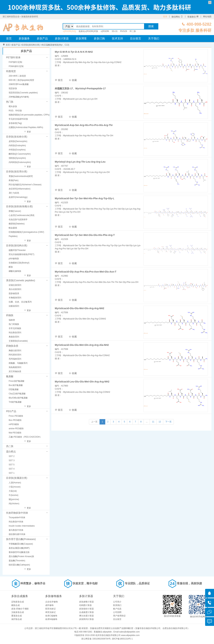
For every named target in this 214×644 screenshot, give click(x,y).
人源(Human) (15, 483)
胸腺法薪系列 (15, 351)
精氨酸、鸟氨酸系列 (18, 363)
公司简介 (117, 602)
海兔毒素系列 (15, 367)
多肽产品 (42, 38)
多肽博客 (81, 38)
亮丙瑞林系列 (15, 359)
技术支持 (117, 38)
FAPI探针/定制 (15, 62)
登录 (165, 17)
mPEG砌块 (14, 424)
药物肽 (10, 315)
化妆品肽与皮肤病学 (18, 219)
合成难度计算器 (86, 612)
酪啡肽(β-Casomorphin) (20, 154)
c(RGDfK (105, 31)
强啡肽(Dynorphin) (17, 158)
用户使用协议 (119, 616)
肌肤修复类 (14, 293)
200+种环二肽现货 (17, 76)
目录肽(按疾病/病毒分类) (19, 206)
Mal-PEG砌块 (15, 433)
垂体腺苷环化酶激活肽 (19, 552)
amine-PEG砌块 (16, 429)
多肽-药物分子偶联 (20, 609)
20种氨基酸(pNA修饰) (19, 97)
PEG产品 (11, 411)
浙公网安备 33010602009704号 (96, 639)
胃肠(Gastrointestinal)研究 (21, 176)
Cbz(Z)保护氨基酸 (17, 394)
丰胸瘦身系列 (15, 298)
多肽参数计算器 (86, 602)
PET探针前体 (13, 57)
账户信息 (117, 609)
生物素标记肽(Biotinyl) (19, 263)
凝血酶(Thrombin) (17, 561)
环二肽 (133, 31)
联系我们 (117, 605)
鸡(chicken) (14, 504)
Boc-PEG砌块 (15, 420)
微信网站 (177, 17)
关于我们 (154, 38)
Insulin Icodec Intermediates (22, 526)
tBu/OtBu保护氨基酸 (18, 398)
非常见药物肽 (15, 328)
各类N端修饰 (51, 619)
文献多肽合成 (18, 612)
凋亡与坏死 (14, 193)
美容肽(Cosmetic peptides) (21, 280)
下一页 (168, 422)
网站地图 (207, 17)
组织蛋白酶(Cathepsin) (19, 565)
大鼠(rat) (13, 491)
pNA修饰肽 (14, 259)
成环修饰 (49, 605)
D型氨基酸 (14, 389)
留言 (59, 80)
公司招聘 (117, 612)
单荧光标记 (50, 612)
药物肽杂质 (12, 346)
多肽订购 (99, 38)
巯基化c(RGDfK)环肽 (88, 31)
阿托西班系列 (15, 355)
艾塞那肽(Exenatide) (18, 341)
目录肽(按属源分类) (17, 478)
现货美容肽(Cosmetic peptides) (23, 93)
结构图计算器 (85, 605)
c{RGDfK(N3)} (70, 31)
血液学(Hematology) (18, 197)
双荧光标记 (50, 609)
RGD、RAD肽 (15, 111)
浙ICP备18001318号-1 (122, 639)
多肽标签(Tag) (15, 123)
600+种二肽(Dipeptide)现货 (21, 80)
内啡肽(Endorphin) (17, 146)
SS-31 (115, 31)
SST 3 (12, 460)
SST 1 (12, 473)
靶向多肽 (13, 106)
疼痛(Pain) (14, 180)
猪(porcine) (14, 499)
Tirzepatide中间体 (17, 518)
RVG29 (124, 31)
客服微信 (193, 17)
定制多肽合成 (18, 602)
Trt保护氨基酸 (15, 402)
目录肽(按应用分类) (17, 172)
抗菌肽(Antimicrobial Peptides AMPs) (26, 127)
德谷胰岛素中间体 (17, 534)
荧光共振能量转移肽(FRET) (21, 254)
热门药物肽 (14, 324)
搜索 (151, 26)
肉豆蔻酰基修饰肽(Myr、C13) (56, 45)
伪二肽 (10, 446)
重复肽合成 (17, 616)
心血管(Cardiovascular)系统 (22, 215)
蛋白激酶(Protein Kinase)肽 (21, 556)
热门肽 (10, 102)
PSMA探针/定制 (16, 66)
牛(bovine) (13, 495)
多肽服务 (24, 38)
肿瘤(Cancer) (15, 211)
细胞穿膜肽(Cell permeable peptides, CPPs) (29, 115)
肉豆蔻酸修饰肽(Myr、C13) (23, 27)
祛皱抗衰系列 (15, 285)
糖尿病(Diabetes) (17, 224)
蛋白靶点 (11, 452)
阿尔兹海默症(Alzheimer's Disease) (25, 185)
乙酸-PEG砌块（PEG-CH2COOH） (25, 437)
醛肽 (11, 267)
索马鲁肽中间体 (16, 530)
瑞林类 (12, 320)
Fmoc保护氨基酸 (17, 381)
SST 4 (12, 469)
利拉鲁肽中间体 (16, 522)
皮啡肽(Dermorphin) (18, 141)
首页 (9, 38)
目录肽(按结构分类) (31, 45)
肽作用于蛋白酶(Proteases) (21, 539)
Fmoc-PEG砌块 (16, 416)
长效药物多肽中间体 (17, 513)
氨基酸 (10, 376)
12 (160, 422)
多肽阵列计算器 (86, 619)
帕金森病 (13, 228)
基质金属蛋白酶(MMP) (19, 548)
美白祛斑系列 (15, 289)
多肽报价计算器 (86, 609)
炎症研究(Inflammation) (20, 189)
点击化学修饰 (51, 602)
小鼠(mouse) (15, 487)
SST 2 (12, 456)
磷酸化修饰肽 (15, 271)
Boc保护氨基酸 (16, 385)
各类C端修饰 (51, 616)
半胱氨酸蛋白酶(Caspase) (21, 544)
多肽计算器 (62, 38)
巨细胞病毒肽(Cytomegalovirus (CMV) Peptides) (26, 234)
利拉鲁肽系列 (15, 333)
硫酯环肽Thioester (17, 250)
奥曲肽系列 (14, 337)
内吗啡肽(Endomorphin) (20, 162)
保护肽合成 (17, 619)
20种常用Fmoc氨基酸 (19, 84)
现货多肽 (13, 88)
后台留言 (136, 38)
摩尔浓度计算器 (86, 616)
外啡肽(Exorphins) (17, 150)
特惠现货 (11, 71)
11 (153, 422)
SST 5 (12, 465)
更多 (27, 132)
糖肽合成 (15, 605)
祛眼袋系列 (14, 306)
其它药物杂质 (15, 371)
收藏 (73, 80)
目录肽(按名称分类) (17, 137)
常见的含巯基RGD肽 (18, 119)
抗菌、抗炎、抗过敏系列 (20, 302)
